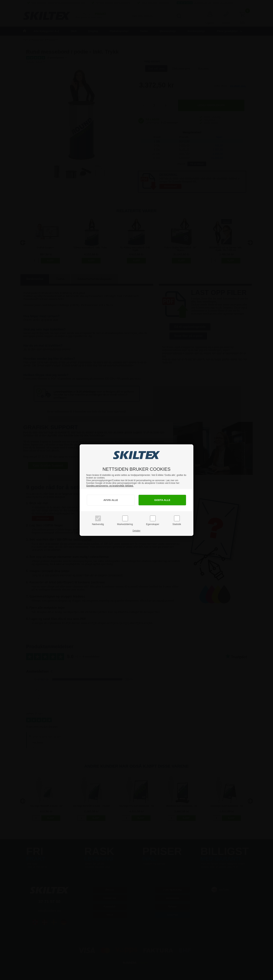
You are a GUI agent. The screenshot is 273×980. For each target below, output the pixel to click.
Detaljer (136, 531)
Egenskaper (153, 524)
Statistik (177, 524)
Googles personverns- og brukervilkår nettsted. (110, 486)
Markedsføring (125, 524)
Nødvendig (98, 524)
